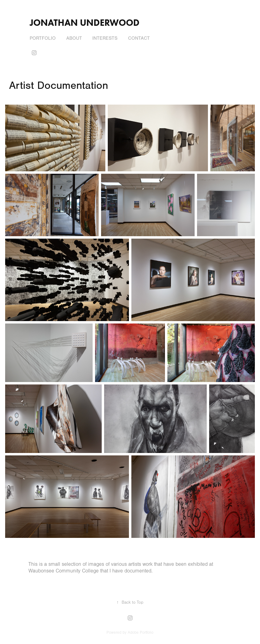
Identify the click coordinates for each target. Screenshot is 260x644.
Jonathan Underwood (85, 23)
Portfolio (43, 38)
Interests (105, 38)
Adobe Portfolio (141, 632)
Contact (139, 38)
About (74, 38)
